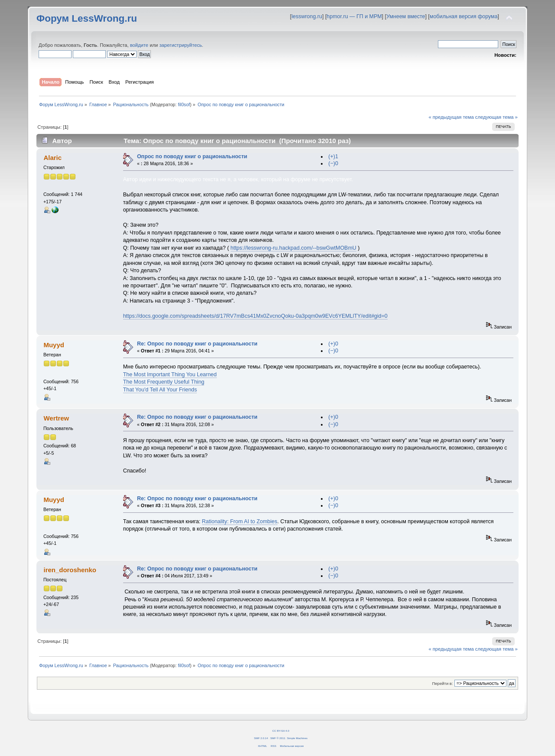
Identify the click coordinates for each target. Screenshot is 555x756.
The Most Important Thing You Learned (170, 375)
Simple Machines (297, 738)
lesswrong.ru (307, 16)
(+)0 (333, 344)
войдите (139, 45)
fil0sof (184, 104)
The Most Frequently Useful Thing (164, 382)
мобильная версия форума (464, 16)
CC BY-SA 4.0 (281, 731)
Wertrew (56, 418)
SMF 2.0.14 (261, 738)
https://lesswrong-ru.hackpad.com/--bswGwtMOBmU (294, 248)
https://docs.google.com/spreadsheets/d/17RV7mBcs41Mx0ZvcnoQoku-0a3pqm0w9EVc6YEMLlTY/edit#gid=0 (255, 316)
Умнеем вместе (406, 16)
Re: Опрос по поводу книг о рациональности (197, 344)
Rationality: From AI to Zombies (240, 521)
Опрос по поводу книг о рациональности (192, 156)
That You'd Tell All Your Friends (160, 390)
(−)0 (333, 163)
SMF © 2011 (278, 738)
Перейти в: (442, 683)
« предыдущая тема (451, 117)
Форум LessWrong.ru (87, 18)
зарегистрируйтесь (180, 45)
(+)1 (333, 156)
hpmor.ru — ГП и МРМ (354, 16)
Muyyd (54, 345)
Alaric (52, 158)
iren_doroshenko (70, 570)
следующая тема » (496, 117)
